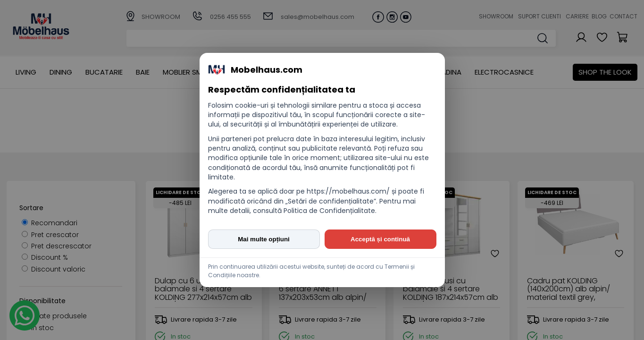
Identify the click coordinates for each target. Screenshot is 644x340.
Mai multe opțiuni (264, 239)
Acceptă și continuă (380, 239)
